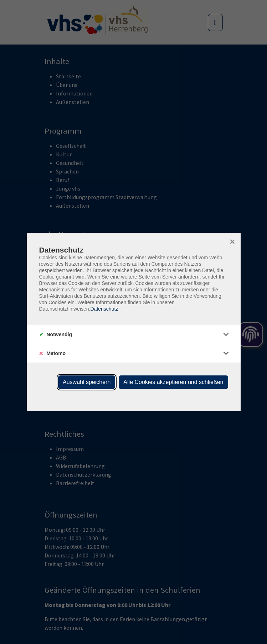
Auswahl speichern (87, 382)
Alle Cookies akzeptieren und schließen (173, 382)
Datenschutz (104, 309)
